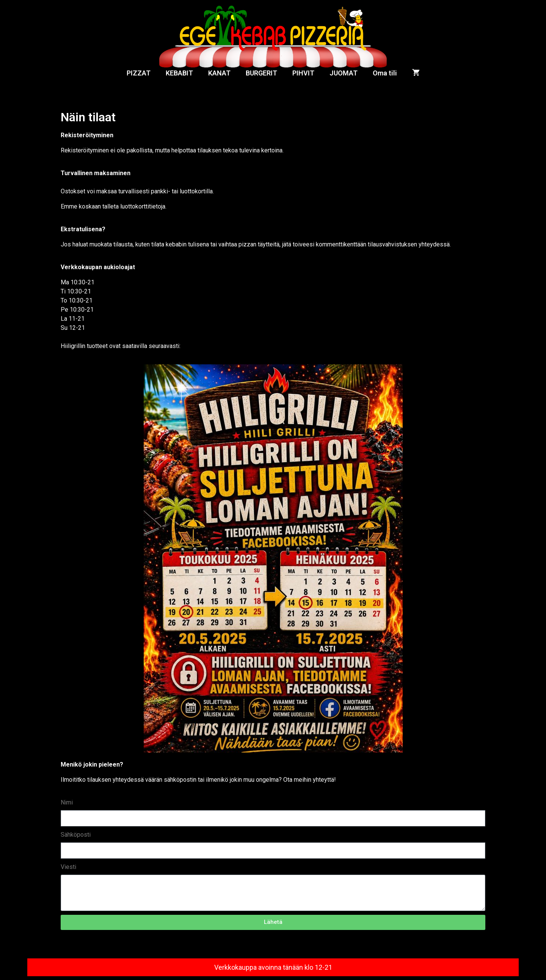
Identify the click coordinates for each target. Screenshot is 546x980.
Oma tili (385, 73)
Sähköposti (76, 835)
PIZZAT (139, 73)
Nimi (67, 802)
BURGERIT (261, 73)
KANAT (219, 73)
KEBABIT (179, 73)
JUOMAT (344, 73)
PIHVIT (303, 73)
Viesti (68, 867)
